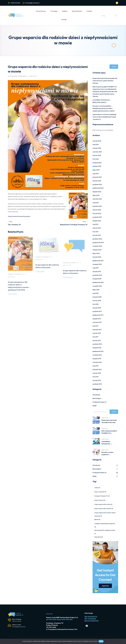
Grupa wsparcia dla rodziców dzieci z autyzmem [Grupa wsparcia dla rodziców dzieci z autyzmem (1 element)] (105, 513)
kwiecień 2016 (97, 369)
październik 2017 (98, 315)
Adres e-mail (16, 625)
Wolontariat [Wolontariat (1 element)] (99, 537)
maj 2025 (96, 144)
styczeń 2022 (97, 213)
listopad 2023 (97, 163)
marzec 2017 (97, 333)
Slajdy (95, 406)
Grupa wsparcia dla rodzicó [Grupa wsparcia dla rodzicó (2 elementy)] (103, 504)
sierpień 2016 (97, 359)
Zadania (65, 11)
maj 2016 (96, 366)
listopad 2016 (97, 348)
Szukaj (114, 67)
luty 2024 (96, 159)
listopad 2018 (97, 279)
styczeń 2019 (97, 271)
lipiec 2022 (96, 195)
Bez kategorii (97, 398)
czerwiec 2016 (97, 362)
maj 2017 (96, 326)
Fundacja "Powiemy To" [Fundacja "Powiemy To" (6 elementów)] (102, 496)
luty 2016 (96, 377)
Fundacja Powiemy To (16, 277)
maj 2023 (96, 174)
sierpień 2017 (97, 319)
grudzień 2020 (97, 239)
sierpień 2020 (97, 250)
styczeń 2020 (97, 257)
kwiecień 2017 (97, 330)
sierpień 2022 (97, 192)
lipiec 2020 (96, 253)
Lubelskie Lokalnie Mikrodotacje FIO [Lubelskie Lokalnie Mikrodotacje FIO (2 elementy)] (105, 524)
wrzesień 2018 (97, 286)
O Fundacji (55, 11)
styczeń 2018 (97, 308)
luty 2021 (95, 232)
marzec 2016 (97, 373)
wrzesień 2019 (97, 264)
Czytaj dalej (12, 297)
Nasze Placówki (78, 11)
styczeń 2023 (97, 181)
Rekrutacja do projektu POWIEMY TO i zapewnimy (109, 432)
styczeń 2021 (97, 235)
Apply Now (105, 586)
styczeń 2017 (97, 340)
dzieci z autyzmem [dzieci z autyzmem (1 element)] (100, 492)
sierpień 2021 (97, 221)
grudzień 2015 (97, 384)
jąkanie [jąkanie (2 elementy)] (97, 519)
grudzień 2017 (97, 311)
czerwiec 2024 (97, 152)
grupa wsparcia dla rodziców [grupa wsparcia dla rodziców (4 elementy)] (104, 509)
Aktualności (96, 395)
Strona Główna (41, 11)
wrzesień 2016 (97, 355)
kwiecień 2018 (97, 297)
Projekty (89, 11)
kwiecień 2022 (97, 206)
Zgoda (101, 641)
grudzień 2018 (97, 275)
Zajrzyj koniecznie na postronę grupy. (19, 216)
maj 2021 (95, 224)
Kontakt (64, 20)
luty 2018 (95, 304)
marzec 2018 (97, 300)
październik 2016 (98, 351)
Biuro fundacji (17, 619)
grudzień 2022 (97, 184)
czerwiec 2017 (97, 322)
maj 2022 (96, 203)
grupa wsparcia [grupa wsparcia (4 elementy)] (100, 500)
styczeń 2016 (97, 380)
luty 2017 (96, 337)
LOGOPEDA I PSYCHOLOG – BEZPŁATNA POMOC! (109, 443)
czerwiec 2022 (97, 199)
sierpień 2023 (97, 166)
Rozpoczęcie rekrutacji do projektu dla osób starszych (109, 421)
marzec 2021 (97, 228)
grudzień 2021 (97, 217)
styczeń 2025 (97, 148)
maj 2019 (96, 268)
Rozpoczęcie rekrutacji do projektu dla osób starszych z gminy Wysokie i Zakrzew (105, 81)
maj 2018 (95, 293)
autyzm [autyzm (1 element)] (97, 488)
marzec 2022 (97, 210)
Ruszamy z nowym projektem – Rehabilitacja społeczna (110, 454)
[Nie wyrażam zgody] (124, 641)
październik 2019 (98, 261)
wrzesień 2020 (97, 246)
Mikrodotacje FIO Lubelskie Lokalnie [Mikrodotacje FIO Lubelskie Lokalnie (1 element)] (105, 531)
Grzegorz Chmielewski (18, 76)
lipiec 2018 (96, 290)
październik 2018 (98, 282)
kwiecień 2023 (97, 177)
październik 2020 (98, 243)
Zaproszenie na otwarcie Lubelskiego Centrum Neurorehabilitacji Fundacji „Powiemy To (105, 117)
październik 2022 (98, 188)
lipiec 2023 (96, 170)
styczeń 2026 (97, 141)
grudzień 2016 (97, 344)
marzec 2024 (97, 155)
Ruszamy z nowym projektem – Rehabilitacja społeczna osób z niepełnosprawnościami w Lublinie (104, 108)
